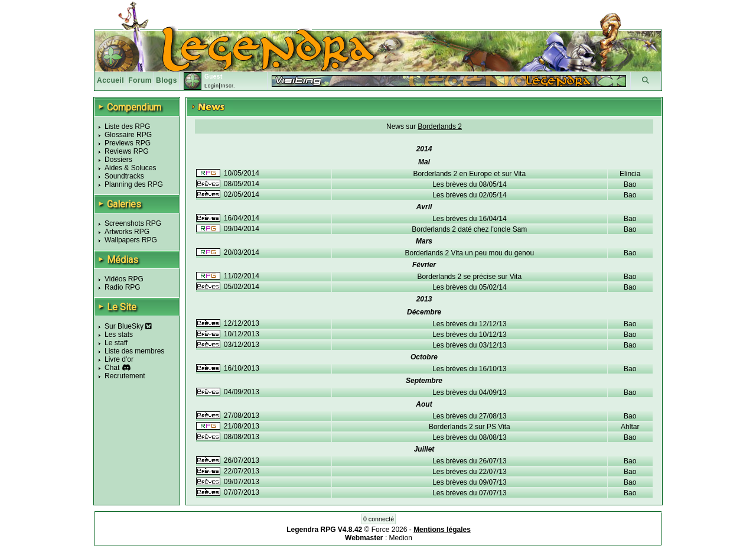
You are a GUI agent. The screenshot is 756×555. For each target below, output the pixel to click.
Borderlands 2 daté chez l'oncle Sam (469, 229)
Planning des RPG (134, 184)
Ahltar (630, 427)
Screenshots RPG (133, 223)
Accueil (110, 80)
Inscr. (228, 86)
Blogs (167, 80)
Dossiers (118, 160)
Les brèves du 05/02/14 (469, 287)
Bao (630, 184)
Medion (401, 538)
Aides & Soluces (130, 168)
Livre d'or (119, 359)
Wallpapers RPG (131, 240)
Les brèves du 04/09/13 (469, 392)
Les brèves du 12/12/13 (469, 324)
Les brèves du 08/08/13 (469, 437)
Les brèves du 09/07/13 (469, 482)
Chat (112, 368)
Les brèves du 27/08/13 (469, 416)
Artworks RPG (127, 232)
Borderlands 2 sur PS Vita (470, 427)
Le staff (116, 343)
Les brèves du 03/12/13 (469, 345)
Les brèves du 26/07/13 (469, 461)
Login (212, 86)
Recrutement (125, 376)
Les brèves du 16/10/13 (469, 369)
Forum (140, 80)
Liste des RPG (127, 126)
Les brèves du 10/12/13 (469, 335)
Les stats (119, 335)
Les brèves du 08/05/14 (469, 184)
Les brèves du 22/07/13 (469, 472)
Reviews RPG (127, 151)
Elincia (630, 174)
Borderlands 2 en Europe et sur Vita (470, 174)
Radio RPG (123, 287)
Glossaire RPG (128, 135)
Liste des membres (134, 351)
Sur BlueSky (128, 326)
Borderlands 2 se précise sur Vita (470, 277)
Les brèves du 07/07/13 (469, 493)
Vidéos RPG (124, 279)
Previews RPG (128, 143)
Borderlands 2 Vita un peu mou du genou (470, 253)
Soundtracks (124, 176)
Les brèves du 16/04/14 (469, 219)
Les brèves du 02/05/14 (469, 195)
